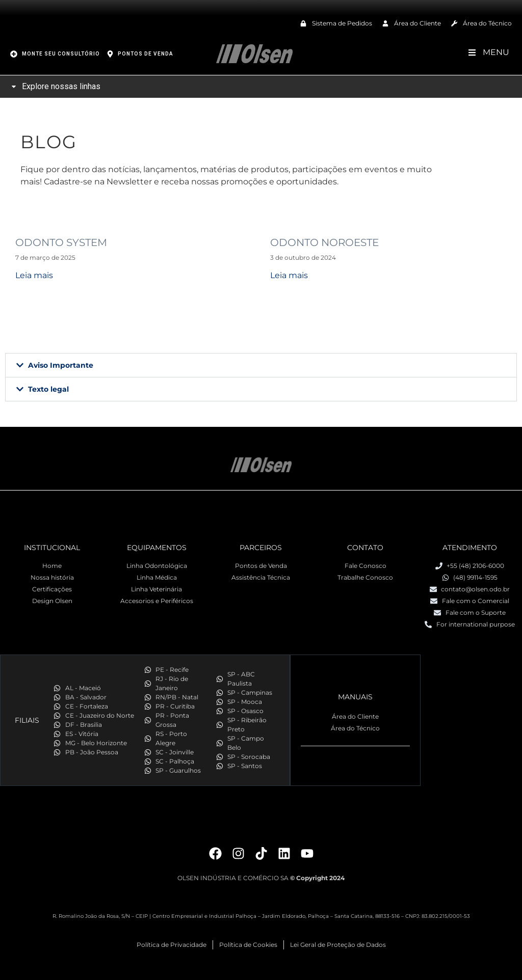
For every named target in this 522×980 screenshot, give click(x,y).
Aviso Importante (61, 365)
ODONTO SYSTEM (61, 242)
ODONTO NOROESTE (324, 242)
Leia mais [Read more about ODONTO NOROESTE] (289, 275)
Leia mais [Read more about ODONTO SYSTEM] (34, 275)
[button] (261, 365)
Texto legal (48, 389)
